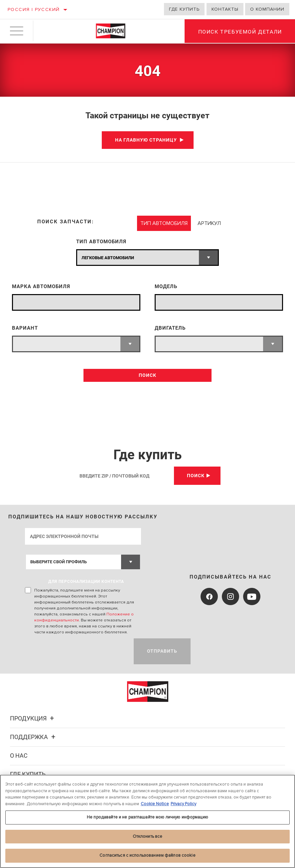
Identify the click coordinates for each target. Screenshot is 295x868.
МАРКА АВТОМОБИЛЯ (41, 287)
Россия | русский (34, 9)
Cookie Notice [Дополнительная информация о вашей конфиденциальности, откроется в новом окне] (155, 804)
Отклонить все (148, 836)
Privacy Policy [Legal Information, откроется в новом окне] (183, 804)
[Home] (111, 31)
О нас (19, 756)
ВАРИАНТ (25, 328)
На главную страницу (146, 140)
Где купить (184, 9)
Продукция (33, 718)
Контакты (225, 9)
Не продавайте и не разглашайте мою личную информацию (147, 817)
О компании (267, 9)
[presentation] (75, 651)
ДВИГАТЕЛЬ (170, 328)
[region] (147, 821)
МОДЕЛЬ (166, 287)
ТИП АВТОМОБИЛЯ (101, 242)
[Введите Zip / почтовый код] (124, 476)
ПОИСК (147, 375)
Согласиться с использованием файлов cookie (147, 855)
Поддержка (34, 737)
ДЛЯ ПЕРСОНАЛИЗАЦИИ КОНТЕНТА (86, 582)
